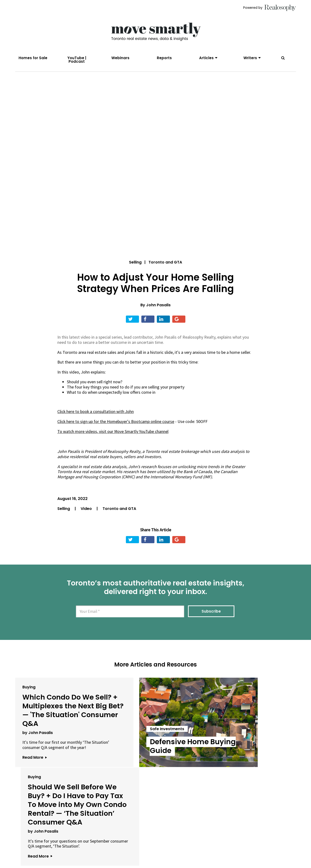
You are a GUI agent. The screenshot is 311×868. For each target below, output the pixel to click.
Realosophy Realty (124, 453)
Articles (206, 58)
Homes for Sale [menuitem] (33, 58)
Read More (35, 773)
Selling (135, 264)
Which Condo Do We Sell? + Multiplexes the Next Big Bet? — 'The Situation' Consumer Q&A (59, 716)
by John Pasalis (38, 743)
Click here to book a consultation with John (96, 413)
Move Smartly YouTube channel (142, 433)
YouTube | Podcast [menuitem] (77, 60)
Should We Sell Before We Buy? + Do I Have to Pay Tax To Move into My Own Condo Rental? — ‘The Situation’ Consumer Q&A (247, 725)
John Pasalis (158, 307)
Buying (29, 688)
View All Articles (156, 821)
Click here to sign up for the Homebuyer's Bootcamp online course (116, 423)
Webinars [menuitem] (120, 58)
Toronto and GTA (119, 510)
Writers (250, 58)
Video (87, 510)
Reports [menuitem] (164, 58)
